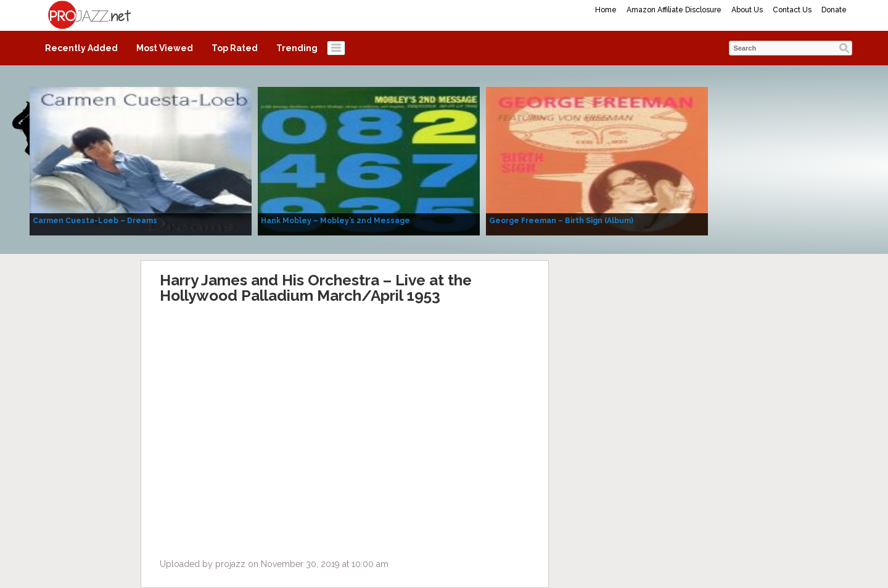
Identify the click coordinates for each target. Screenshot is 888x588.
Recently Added (81, 48)
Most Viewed (165, 48)
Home (606, 10)
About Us (747, 10)
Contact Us (792, 10)
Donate (834, 10)
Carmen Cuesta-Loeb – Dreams (95, 221)
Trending (297, 48)
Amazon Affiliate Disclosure (674, 10)
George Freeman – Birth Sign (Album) (561, 221)
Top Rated (235, 48)
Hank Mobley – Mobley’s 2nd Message (335, 221)
